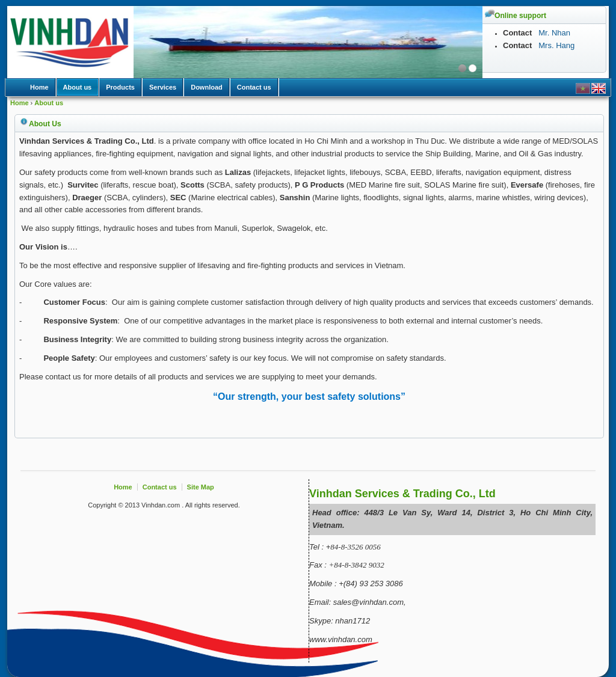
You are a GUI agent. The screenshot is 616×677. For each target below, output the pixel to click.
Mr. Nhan (553, 33)
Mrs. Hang (556, 45)
